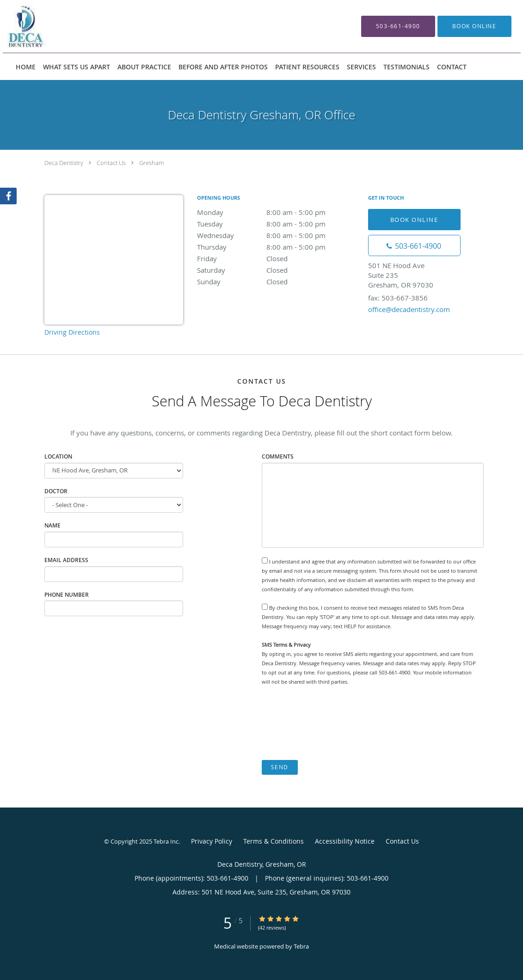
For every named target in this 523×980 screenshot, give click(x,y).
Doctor (56, 491)
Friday (278, 258)
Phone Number (67, 595)
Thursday (278, 247)
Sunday (278, 282)
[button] (474, 26)
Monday (278, 212)
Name (52, 525)
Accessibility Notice (345, 841)
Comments (278, 456)
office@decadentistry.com (409, 309)
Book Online (414, 220)
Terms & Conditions (274, 841)
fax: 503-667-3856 (398, 298)
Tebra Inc (166, 841)
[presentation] (332, 723)
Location (58, 456)
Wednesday (278, 235)
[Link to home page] (102, 26)
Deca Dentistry (64, 163)
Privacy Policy (212, 841)
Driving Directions (72, 332)
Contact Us (111, 163)
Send (280, 767)
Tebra (301, 946)
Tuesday (278, 224)
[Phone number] (414, 245)
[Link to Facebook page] (8, 196)
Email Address (66, 560)
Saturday (278, 270)
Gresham (151, 163)
